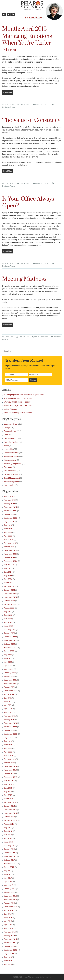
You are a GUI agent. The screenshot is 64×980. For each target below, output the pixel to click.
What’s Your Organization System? (18, 406)
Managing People (11, 456)
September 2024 (11, 561)
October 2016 (9, 903)
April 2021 (8, 709)
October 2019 (9, 774)
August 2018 (9, 824)
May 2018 (8, 835)
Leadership (8, 449)
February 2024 (10, 586)
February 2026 (10, 500)
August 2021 (9, 694)
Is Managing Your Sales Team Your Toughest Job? (24, 395)
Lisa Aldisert (23, 105)
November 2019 (10, 770)
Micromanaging (10, 460)
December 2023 (10, 594)
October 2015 (9, 946)
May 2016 (8, 921)
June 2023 (8, 615)
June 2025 (8, 529)
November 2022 (10, 640)
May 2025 (8, 532)
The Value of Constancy (31, 120)
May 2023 (8, 619)
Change (7, 428)
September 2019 (11, 777)
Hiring (6, 446)
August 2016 (9, 910)
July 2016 (8, 914)
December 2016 (10, 896)
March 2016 (9, 928)
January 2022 (9, 676)
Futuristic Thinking (11, 442)
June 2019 (8, 788)
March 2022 (9, 669)
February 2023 (10, 630)
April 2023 (8, 622)
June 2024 (8, 572)
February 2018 (10, 846)
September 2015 (11, 950)
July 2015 (8, 957)
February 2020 (10, 759)
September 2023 (11, 604)
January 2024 (9, 590)
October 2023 (9, 601)
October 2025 (9, 514)
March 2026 (9, 496)
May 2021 (8, 705)
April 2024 (8, 579)
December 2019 (10, 766)
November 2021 (10, 684)
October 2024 (9, 558)
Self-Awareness (10, 471)
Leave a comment (42, 105)
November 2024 (10, 554)
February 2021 (10, 716)
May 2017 (8, 878)
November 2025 (10, 511)
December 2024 (10, 550)
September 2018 (11, 820)
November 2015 (10, 943)
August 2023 (9, 608)
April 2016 (8, 925)
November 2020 (10, 727)
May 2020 (8, 748)
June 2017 (8, 874)
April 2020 (8, 752)
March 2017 (9, 885)
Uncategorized (10, 485)
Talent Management (12, 478)
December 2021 (10, 680)
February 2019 (10, 802)
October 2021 (9, 687)
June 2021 (8, 702)
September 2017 (11, 864)
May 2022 (8, 662)
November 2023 (10, 597)
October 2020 (9, 730)
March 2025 (9, 540)
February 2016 (10, 932)
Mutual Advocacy (11, 409)
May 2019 (8, 792)
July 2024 (8, 568)
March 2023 (9, 626)
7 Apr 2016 (8, 337)
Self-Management (11, 474)
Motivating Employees (13, 464)
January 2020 (9, 763)
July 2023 (8, 612)
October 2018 (9, 817)
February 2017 (10, 889)
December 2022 (10, 637)
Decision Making (10, 438)
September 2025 (11, 518)
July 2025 (8, 525)
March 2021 (9, 712)
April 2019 (8, 795)
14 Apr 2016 (8, 263)
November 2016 (10, 900)
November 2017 (10, 856)
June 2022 (8, 658)
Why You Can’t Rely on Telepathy (17, 402)
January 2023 (9, 633)
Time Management (11, 482)
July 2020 (8, 741)
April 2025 (8, 536)
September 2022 (11, 648)
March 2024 (9, 583)
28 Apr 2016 (8, 105)
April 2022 (8, 666)
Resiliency (8, 467)
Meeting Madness (24, 279)
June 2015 (8, 961)
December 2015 (10, 939)
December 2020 (10, 723)
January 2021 (9, 720)
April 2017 (8, 882)
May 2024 (8, 576)
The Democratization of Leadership (18, 398)
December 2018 (10, 810)
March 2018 (9, 842)
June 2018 (8, 831)
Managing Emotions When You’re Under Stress (27, 43)
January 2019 (9, 806)
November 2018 (10, 813)
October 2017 (9, 860)
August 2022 (9, 651)
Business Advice (9, 107)
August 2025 (9, 522)
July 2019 (8, 784)
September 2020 (11, 734)
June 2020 (8, 745)
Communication (10, 431)
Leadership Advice (11, 453)
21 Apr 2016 (8, 183)
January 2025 (9, 547)
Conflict (7, 435)
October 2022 (9, 644)
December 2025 (10, 507)
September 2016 (11, 907)
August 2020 (9, 738)
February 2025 (10, 543)
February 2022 (10, 673)
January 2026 (9, 504)
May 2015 (8, 964)
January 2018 (9, 849)
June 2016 (8, 918)
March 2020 (9, 756)
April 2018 (8, 838)
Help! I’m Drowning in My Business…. (19, 413)
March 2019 (9, 799)
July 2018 (8, 828)
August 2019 (9, 781)
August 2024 (9, 565)
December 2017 (10, 853)
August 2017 (9, 867)
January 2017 (9, 892)
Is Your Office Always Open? (28, 202)
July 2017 (8, 871)
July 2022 (8, 655)
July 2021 (8, 698)
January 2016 (9, 936)
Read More (8, 92)
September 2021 (11, 691)
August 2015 (9, 954)
